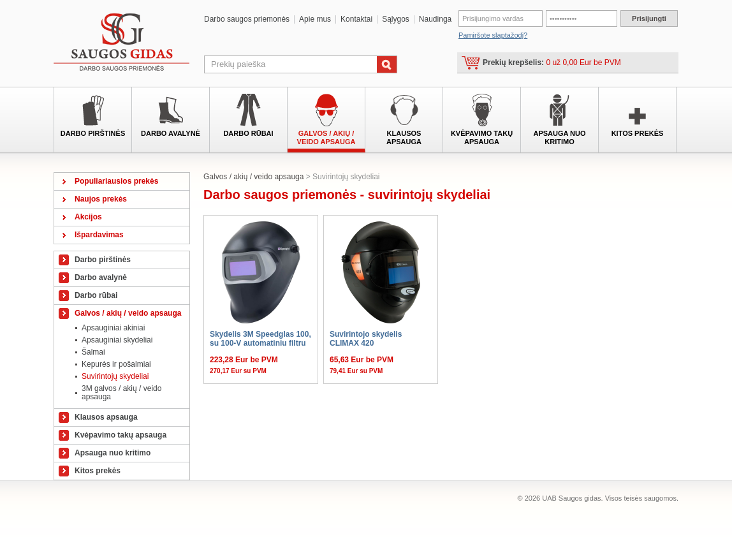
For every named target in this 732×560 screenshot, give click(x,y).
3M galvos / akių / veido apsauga (121, 393)
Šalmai (93, 352)
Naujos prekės (101, 199)
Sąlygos (396, 19)
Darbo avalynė (171, 133)
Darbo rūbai (248, 133)
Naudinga (435, 19)
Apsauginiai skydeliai (117, 340)
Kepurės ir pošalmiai (116, 364)
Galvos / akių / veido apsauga (326, 137)
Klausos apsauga (404, 137)
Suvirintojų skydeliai (115, 376)
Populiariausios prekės (116, 181)
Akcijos (88, 217)
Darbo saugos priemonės (247, 19)
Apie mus (315, 19)
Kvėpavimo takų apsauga (482, 137)
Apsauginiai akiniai (113, 328)
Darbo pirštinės (93, 133)
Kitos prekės (638, 133)
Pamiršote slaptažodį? (493, 35)
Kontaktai (356, 19)
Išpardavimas (99, 235)
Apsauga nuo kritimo (559, 137)
